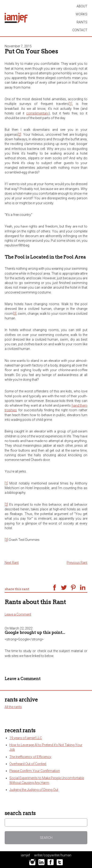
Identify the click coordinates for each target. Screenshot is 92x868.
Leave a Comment (18, 614)
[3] (15, 314)
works (81, 14)
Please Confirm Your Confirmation (35, 771)
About (82, 6)
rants (82, 22)
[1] (70, 104)
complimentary (37, 113)
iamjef (25, 855)
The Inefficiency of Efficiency (30, 757)
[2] (19, 135)
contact (80, 30)
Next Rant (12, 563)
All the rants (13, 707)
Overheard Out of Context (28, 764)
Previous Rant (77, 563)
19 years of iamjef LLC (26, 738)
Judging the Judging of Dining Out (34, 790)
